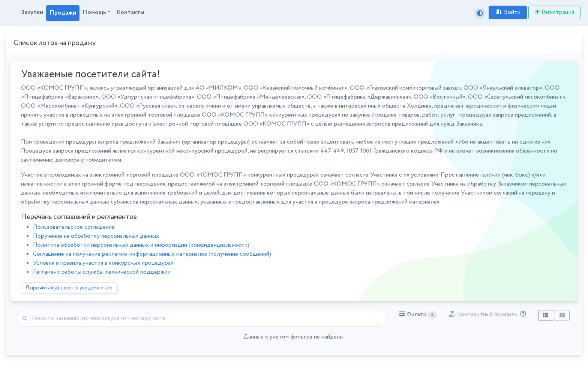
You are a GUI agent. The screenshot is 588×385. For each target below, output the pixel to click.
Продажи (63, 13)
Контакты (130, 13)
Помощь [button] (94, 13)
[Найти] (202, 318)
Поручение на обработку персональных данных (96, 236)
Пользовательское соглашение (74, 227)
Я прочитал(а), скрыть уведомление (69, 288)
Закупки (32, 13)
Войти (508, 12)
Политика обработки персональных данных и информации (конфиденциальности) (141, 245)
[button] (418, 315)
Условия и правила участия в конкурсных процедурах (103, 263)
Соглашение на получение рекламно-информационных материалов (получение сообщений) (152, 254)
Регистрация (554, 12)
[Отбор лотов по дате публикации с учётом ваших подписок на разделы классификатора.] (522, 314)
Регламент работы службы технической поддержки (102, 272)
